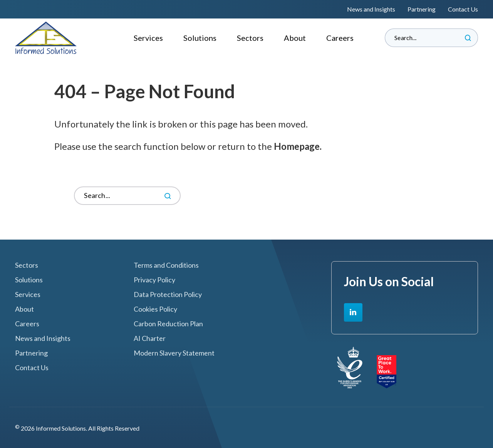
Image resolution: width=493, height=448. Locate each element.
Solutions (200, 38)
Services (148, 38)
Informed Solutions (46, 38)
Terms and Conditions (166, 265)
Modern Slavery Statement (174, 353)
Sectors (250, 38)
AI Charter (150, 338)
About (295, 38)
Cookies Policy (155, 309)
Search (468, 38)
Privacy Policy (154, 280)
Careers (340, 38)
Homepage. (298, 146)
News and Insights (371, 9)
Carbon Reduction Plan (168, 324)
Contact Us (463, 9)
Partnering (422, 9)
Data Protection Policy (168, 294)
